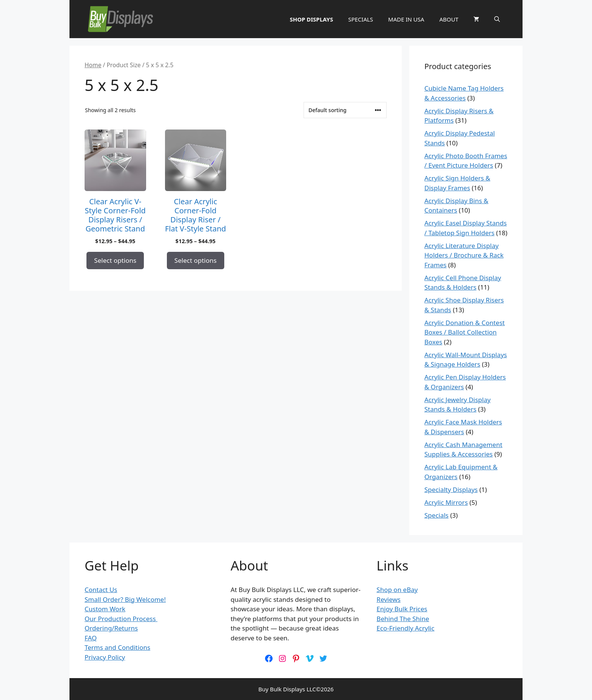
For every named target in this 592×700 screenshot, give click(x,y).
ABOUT (449, 19)
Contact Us (101, 590)
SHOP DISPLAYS (311, 19)
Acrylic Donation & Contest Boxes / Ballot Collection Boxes (465, 332)
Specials (436, 515)
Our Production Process (121, 619)
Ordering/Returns (111, 628)
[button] (497, 19)
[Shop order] (345, 110)
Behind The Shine (403, 619)
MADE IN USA (406, 19)
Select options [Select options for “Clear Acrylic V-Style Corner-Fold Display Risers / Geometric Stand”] (115, 260)
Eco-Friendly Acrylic (405, 628)
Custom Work (105, 609)
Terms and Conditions (117, 647)
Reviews (388, 599)
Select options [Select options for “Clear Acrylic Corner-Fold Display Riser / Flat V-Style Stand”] (196, 260)
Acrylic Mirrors (446, 502)
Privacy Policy (105, 657)
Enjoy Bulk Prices (402, 609)
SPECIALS (361, 19)
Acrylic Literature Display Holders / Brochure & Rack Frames (464, 255)
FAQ (91, 638)
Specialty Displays (451, 490)
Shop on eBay (397, 590)
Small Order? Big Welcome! (125, 599)
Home (93, 65)
